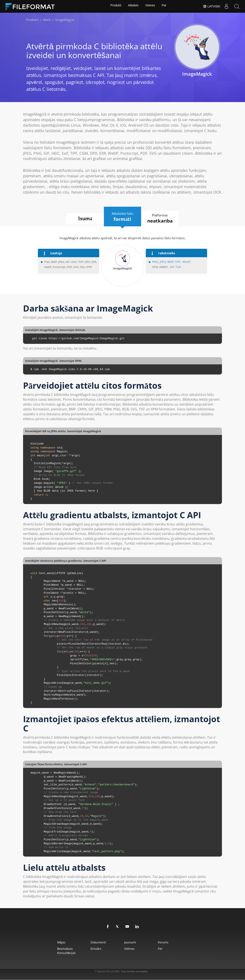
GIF (172, 267)
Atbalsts (133, 6)
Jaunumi (132, 942)
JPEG (162, 262)
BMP (169, 262)
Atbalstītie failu (122, 217)
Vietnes (150, 6)
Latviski (211, 6)
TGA (178, 267)
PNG (155, 262)
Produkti (115, 6)
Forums (171, 942)
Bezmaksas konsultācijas (56, 951)
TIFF (176, 262)
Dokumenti (94, 942)
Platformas (165, 219)
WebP (184, 262)
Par (165, 6)
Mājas (51, 942)
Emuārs (92, 949)
